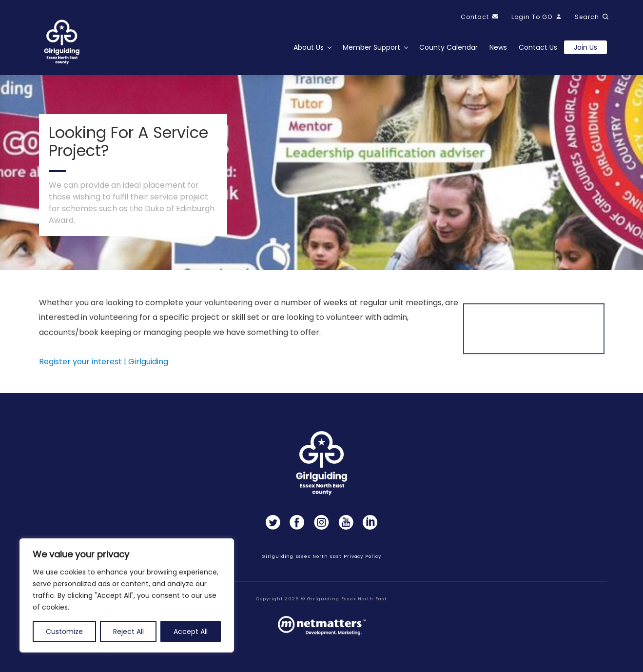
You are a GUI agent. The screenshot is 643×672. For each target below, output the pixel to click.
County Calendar (448, 47)
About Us (309, 47)
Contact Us (538, 47)
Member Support (371, 47)
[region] (127, 595)
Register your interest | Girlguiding (104, 365)
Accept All (191, 632)
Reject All (128, 632)
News (498, 47)
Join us (585, 47)
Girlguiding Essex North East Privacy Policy (321, 556)
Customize (64, 632)
